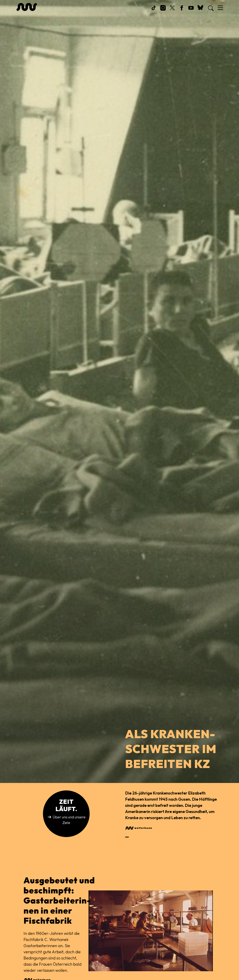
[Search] (210, 8)
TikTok (154, 11)
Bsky (200, 11)
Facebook (182, 11)
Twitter (172, 11)
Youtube (191, 11)
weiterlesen (143, 828)
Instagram (163, 11)
